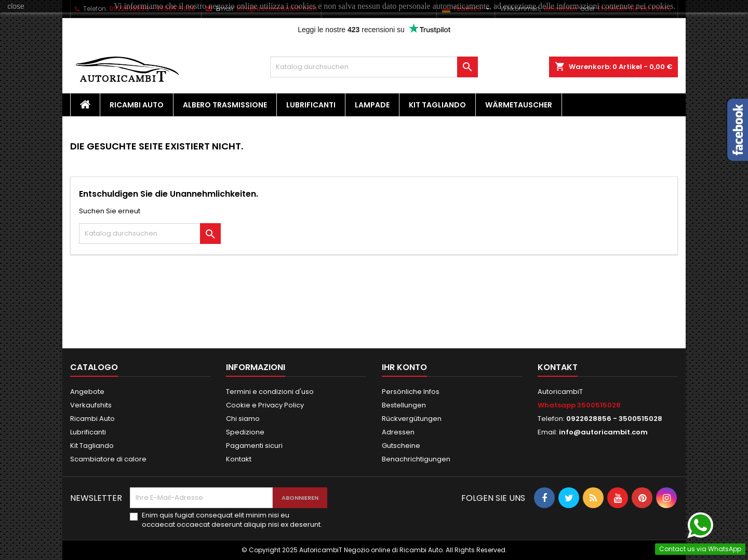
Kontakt (239, 459)
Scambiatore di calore (108, 459)
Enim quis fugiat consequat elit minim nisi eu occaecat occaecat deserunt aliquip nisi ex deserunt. (232, 520)
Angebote (87, 392)
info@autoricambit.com (603, 432)
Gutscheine (401, 446)
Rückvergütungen (412, 419)
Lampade (372, 105)
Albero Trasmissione (225, 105)
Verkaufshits (91, 405)
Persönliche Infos (411, 392)
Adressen (398, 432)
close (16, 6)
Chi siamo (243, 419)
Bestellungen (404, 405)
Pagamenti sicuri (254, 446)
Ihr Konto (404, 367)
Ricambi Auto (137, 105)
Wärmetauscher (519, 105)
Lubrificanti (311, 105)
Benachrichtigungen (416, 459)
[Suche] (374, 67)
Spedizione (245, 432)
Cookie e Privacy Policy (265, 405)
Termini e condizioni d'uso (270, 392)
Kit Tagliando (437, 105)
